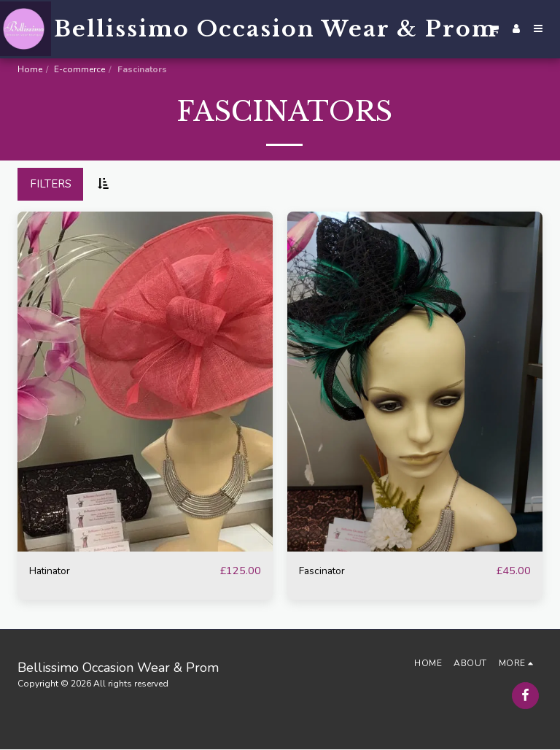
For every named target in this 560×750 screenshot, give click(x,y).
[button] (494, 29)
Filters (51, 184)
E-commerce (79, 69)
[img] (145, 382)
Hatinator (53, 571)
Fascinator (324, 571)
